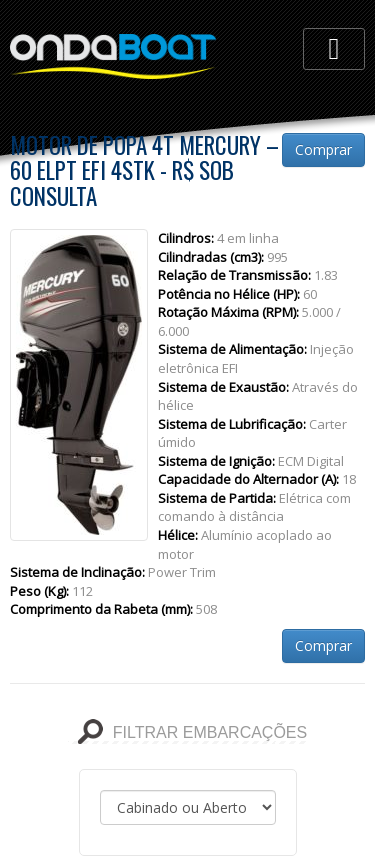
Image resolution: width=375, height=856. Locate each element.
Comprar (323, 149)
